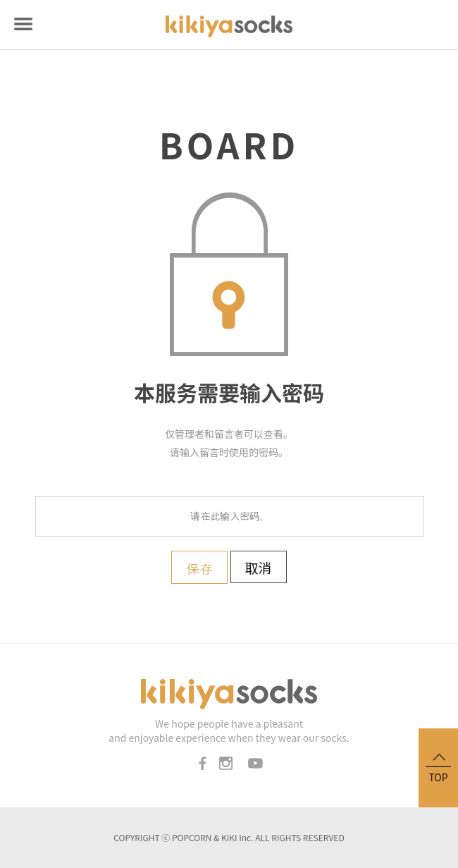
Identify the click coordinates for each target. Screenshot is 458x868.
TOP (438, 767)
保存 (199, 569)
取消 (259, 567)
